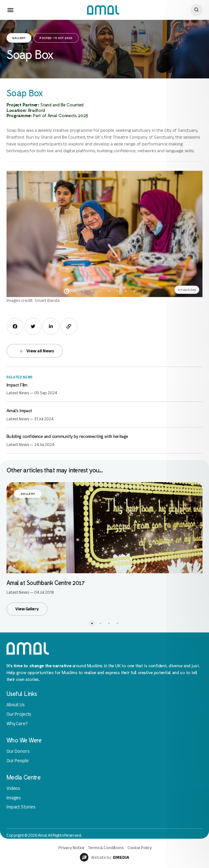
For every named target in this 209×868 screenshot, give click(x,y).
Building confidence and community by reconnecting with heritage (67, 436)
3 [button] (83, 291)
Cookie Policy (140, 848)
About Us (16, 705)
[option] (104, 234)
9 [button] (134, 291)
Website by (104, 857)
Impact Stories (21, 807)
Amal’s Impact (19, 410)
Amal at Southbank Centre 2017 (45, 583)
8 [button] (126, 291)
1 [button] (67, 291)
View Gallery (27, 609)
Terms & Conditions (106, 848)
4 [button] (92, 291)
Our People (18, 761)
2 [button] (75, 291)
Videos (13, 788)
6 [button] (109, 291)
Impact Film (17, 385)
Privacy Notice (71, 848)
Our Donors (18, 751)
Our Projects (19, 714)
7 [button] (117, 291)
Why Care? (17, 724)
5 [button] (100, 291)
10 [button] (143, 291)
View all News (37, 351)
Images (14, 798)
